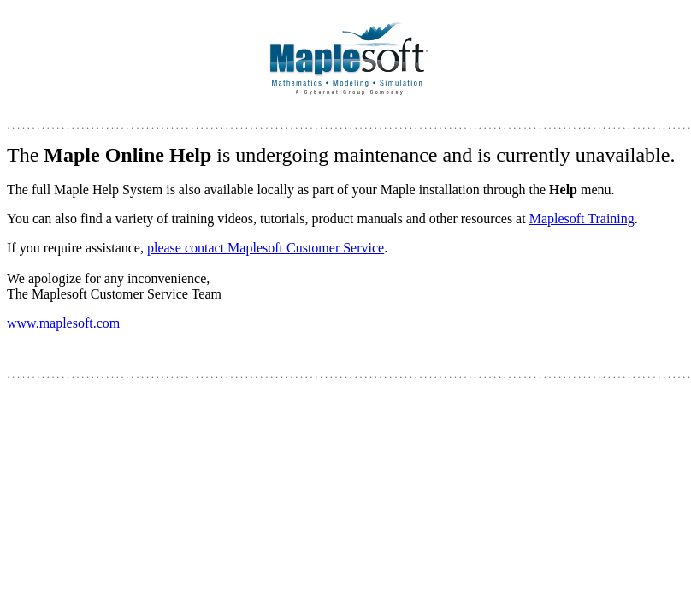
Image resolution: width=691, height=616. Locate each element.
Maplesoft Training (582, 219)
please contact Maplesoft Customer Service (266, 248)
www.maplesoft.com (63, 323)
